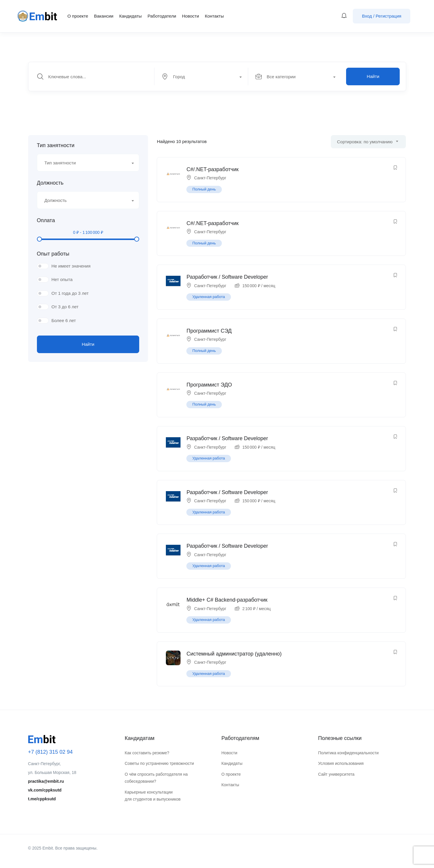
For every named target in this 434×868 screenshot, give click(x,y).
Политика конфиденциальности (349, 753)
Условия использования (341, 763)
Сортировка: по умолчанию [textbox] (365, 142)
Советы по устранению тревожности (159, 763)
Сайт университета (336, 774)
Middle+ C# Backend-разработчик (227, 600)
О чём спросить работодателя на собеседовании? (156, 778)
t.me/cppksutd (42, 799)
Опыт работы (53, 254)
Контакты (214, 16)
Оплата (46, 220)
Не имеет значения (71, 266)
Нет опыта (62, 279)
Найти (373, 76)
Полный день (204, 189)
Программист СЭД (209, 331)
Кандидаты (131, 16)
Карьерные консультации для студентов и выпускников (153, 796)
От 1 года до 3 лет (70, 293)
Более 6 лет (64, 320)
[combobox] (204, 76)
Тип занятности (56, 145)
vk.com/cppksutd (45, 790)
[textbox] (201, 77)
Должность (50, 183)
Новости (190, 16)
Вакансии (104, 16)
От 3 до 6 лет (65, 307)
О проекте (78, 16)
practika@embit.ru (46, 781)
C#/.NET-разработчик (212, 169)
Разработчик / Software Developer (227, 277)
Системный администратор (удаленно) (234, 654)
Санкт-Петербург (210, 178)
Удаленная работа (209, 297)
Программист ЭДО (209, 385)
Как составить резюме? (147, 753)
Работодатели (162, 16)
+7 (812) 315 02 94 (51, 752)
